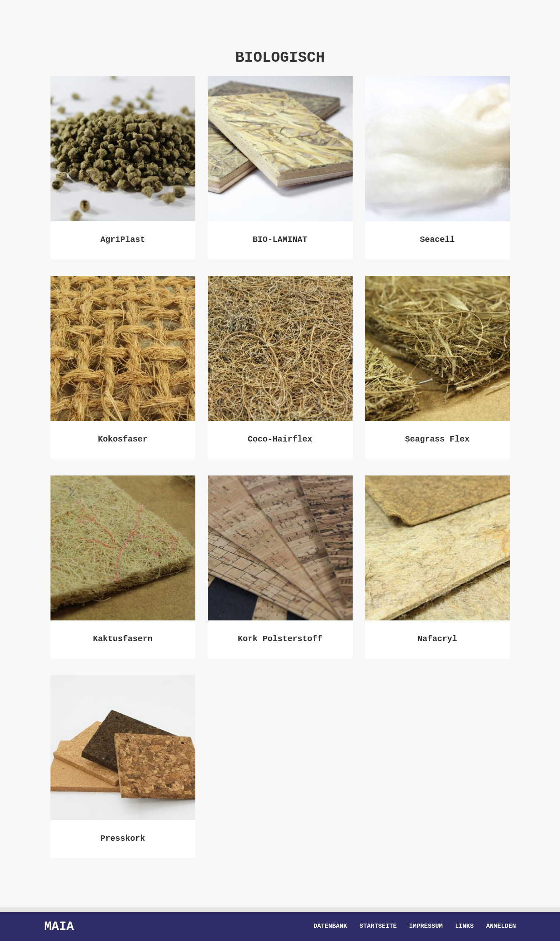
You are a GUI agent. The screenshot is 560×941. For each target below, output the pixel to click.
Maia (59, 926)
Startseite (378, 927)
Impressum (426, 927)
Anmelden (501, 927)
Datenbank (330, 927)
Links (464, 927)
